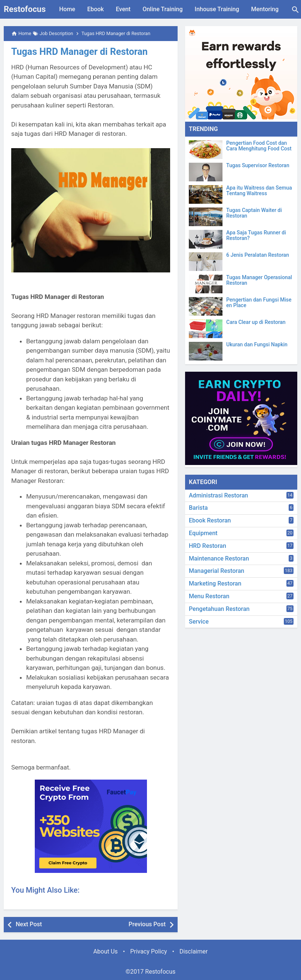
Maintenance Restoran (219, 558)
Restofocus (25, 9)
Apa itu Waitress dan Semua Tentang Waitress (259, 191)
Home (67, 9)
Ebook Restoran (210, 520)
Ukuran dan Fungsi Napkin (257, 345)
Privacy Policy (149, 951)
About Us (106, 951)
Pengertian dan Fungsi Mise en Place (259, 303)
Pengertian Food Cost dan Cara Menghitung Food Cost (259, 146)
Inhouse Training (217, 9)
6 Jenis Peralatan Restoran (258, 255)
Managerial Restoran (216, 571)
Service (199, 622)
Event (123, 9)
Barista (198, 508)
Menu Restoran (209, 596)
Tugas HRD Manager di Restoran (79, 52)
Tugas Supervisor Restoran (258, 166)
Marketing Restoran (215, 583)
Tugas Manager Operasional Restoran (259, 280)
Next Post (29, 924)
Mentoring (265, 9)
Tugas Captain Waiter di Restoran (254, 213)
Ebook (96, 9)
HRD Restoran (208, 546)
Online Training (162, 9)
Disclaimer (193, 951)
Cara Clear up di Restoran (256, 322)
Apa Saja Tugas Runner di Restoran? (256, 235)
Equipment (203, 533)
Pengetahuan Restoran (219, 609)
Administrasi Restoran (218, 495)
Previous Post (147, 924)
